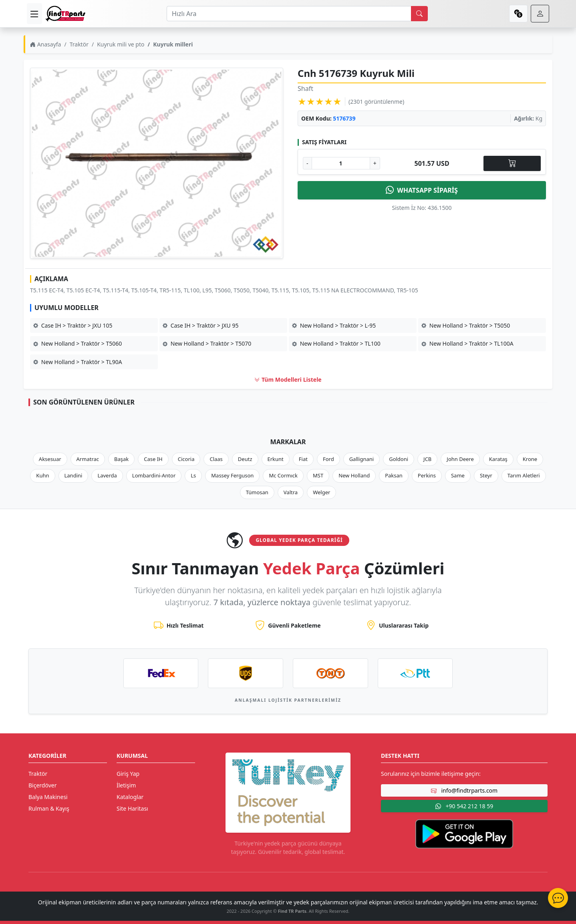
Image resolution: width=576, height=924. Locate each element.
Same (458, 475)
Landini (74, 475)
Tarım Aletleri (524, 475)
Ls (193, 475)
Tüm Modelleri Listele (288, 379)
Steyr (486, 475)
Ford (328, 459)
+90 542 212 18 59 (464, 806)
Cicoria (186, 459)
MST (318, 475)
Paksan (394, 475)
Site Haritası (132, 808)
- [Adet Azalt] (307, 163)
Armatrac (88, 459)
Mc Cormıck (283, 475)
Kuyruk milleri (173, 44)
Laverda (107, 475)
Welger (321, 492)
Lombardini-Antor (154, 475)
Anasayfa (45, 44)
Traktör (79, 44)
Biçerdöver (42, 785)
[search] (419, 14)
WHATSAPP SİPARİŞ (422, 190)
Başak (121, 459)
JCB (427, 459)
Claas (216, 459)
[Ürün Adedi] (341, 163)
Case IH (153, 459)
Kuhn (42, 475)
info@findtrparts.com (464, 790)
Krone (530, 459)
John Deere (460, 459)
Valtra (291, 492)
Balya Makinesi (48, 797)
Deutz (245, 459)
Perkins (427, 475)
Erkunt (276, 459)
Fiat (303, 459)
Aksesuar (50, 459)
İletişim (126, 785)
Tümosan (257, 492)
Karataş (498, 459)
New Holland (354, 475)
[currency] (518, 14)
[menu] (34, 14)
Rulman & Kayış (49, 808)
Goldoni (399, 459)
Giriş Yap (128, 774)
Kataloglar (130, 797)
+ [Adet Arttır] (375, 163)
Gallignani (362, 459)
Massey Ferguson (232, 475)
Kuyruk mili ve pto (121, 44)
